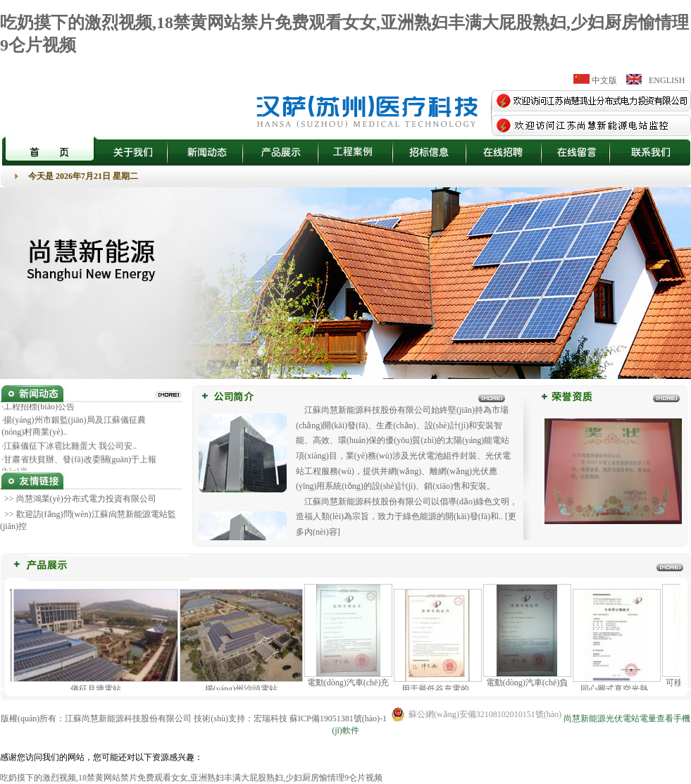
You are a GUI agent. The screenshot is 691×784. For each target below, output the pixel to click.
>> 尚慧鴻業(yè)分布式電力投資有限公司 (79, 499)
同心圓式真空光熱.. (620, 689)
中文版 (604, 80)
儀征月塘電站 (99, 689)
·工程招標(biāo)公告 (38, 409)
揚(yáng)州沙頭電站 (245, 689)
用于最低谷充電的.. (441, 689)
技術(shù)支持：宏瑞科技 (241, 718)
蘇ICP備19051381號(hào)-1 (338, 718)
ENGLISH (667, 80)
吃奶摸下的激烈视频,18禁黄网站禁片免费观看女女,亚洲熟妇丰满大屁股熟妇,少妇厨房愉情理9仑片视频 (191, 778)
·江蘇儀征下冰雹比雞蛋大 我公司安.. (69, 448)
